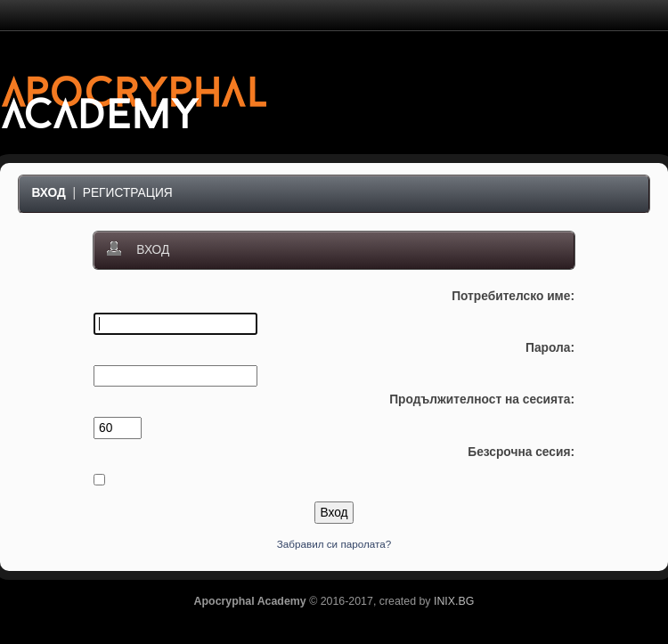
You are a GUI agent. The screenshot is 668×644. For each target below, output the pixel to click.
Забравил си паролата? (334, 544)
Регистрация (128, 193)
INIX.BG (454, 601)
